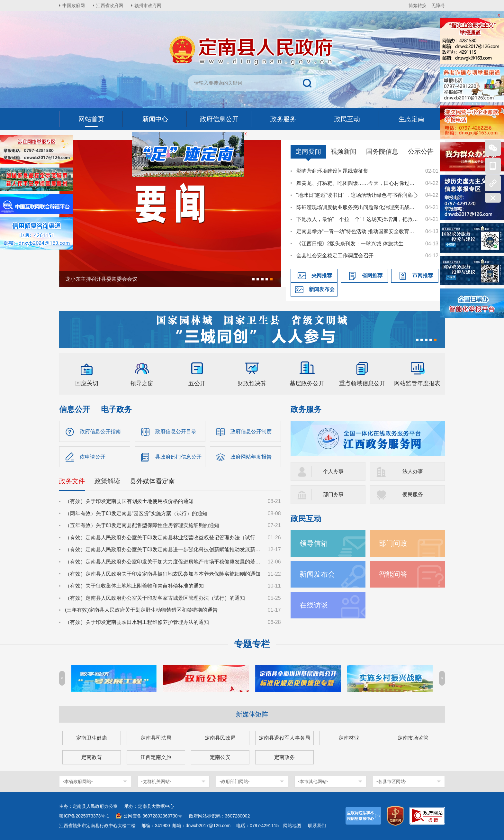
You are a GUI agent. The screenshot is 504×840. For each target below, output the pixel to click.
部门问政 (393, 543)
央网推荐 (322, 275)
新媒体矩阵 (252, 714)
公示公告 (421, 151)
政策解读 (107, 481)
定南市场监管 (413, 738)
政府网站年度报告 (251, 457)
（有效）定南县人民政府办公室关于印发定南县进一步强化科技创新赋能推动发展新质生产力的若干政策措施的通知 (163, 549)
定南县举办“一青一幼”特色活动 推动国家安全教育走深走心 (358, 231)
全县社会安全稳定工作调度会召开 (335, 256)
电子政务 (116, 409)
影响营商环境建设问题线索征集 (332, 171)
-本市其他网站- (313, 781)
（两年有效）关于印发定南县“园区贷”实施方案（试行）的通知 (136, 513)
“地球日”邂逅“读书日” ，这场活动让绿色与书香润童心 (357, 195)
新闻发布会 (322, 289)
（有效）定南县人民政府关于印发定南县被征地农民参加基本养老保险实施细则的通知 (163, 574)
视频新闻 (344, 151)
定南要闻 (308, 151)
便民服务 (413, 494)
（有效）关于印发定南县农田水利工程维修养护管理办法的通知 (137, 622)
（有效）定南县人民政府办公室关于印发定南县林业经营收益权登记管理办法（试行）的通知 (163, 538)
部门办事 (333, 494)
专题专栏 (252, 644)
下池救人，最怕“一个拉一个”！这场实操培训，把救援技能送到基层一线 (358, 219)
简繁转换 (418, 5)
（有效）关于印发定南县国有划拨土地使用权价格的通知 (129, 501)
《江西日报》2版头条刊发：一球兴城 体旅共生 (350, 244)
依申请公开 (93, 457)
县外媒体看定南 (152, 481)
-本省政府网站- (78, 781)
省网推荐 (372, 275)
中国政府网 (74, 5)
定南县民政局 (220, 738)
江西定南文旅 (156, 757)
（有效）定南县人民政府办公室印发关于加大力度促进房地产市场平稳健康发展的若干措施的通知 (163, 562)
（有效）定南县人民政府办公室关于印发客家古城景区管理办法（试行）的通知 (155, 598)
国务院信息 (382, 151)
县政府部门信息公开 (178, 457)
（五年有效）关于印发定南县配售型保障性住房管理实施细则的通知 (142, 525)
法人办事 (413, 471)
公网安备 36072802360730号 (153, 816)
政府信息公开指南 (100, 431)
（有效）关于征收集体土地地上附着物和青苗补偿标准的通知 (134, 586)
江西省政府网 (110, 5)
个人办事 (333, 471)
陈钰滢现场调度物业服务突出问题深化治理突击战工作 (358, 207)
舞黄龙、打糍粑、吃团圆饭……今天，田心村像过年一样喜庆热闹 (358, 183)
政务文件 (72, 481)
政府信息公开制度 (251, 431)
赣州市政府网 (148, 5)
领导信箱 (314, 543)
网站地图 (292, 826)
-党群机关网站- (156, 781)
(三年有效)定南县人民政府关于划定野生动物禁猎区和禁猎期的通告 (141, 610)
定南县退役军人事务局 (284, 738)
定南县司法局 (156, 738)
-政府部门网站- (234, 781)
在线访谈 (314, 605)
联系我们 (317, 826)
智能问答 (393, 574)
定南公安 (220, 757)
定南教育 (92, 757)
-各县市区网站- (391, 781)
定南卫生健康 (92, 738)
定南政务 (284, 757)
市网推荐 (423, 275)
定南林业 (349, 738)
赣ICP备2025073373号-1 (84, 816)
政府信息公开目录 (176, 431)
